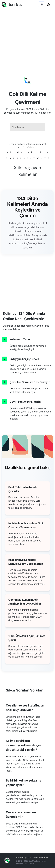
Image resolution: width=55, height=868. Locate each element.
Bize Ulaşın (29, 864)
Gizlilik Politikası (40, 857)
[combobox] (28, 127)
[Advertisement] (27, 38)
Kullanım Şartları (24, 857)
